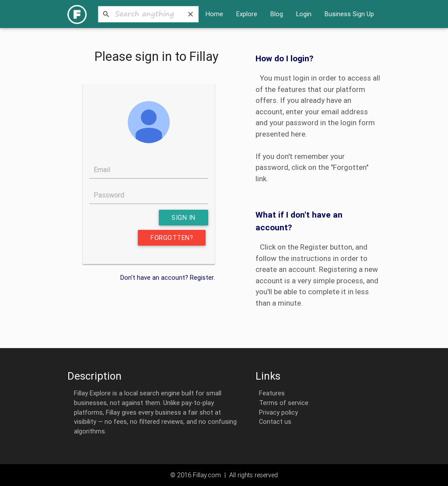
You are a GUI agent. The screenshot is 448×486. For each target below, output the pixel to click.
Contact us (273, 421)
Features (270, 393)
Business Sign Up (349, 14)
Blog (277, 14)
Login (304, 14)
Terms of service (282, 403)
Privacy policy (277, 412)
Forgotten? (172, 238)
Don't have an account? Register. (168, 277)
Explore (247, 14)
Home (214, 14)
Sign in (184, 217)
